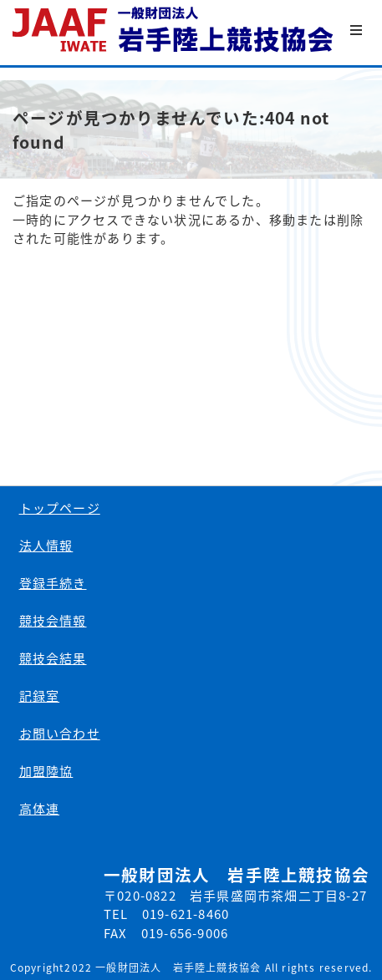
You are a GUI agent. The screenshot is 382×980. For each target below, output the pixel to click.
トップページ (60, 508)
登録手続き (53, 583)
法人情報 (46, 545)
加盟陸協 (46, 771)
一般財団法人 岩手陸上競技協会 (174, 30)
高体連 (40, 808)
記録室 (40, 696)
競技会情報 (53, 620)
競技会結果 (53, 658)
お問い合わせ (60, 733)
